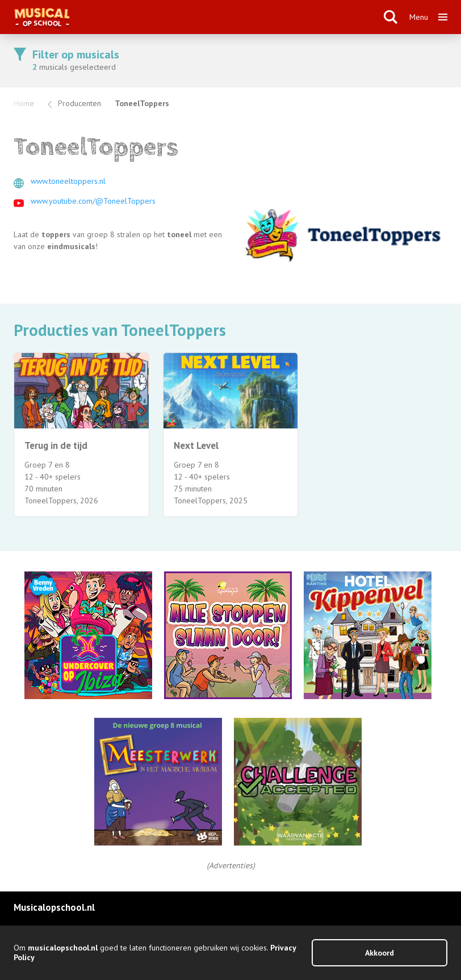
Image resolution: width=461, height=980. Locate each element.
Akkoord (380, 953)
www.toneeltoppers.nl (68, 181)
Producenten (79, 103)
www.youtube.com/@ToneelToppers (93, 201)
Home (24, 103)
